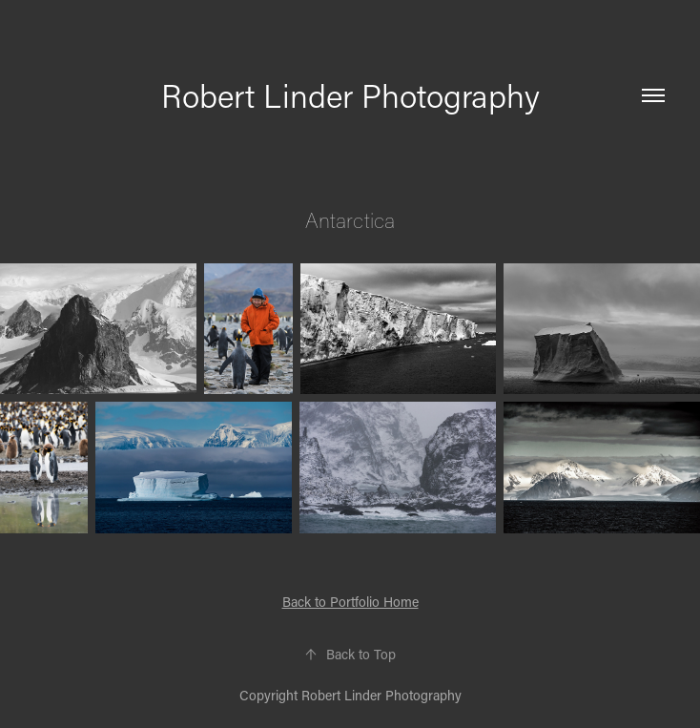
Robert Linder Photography (350, 95)
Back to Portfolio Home (350, 602)
